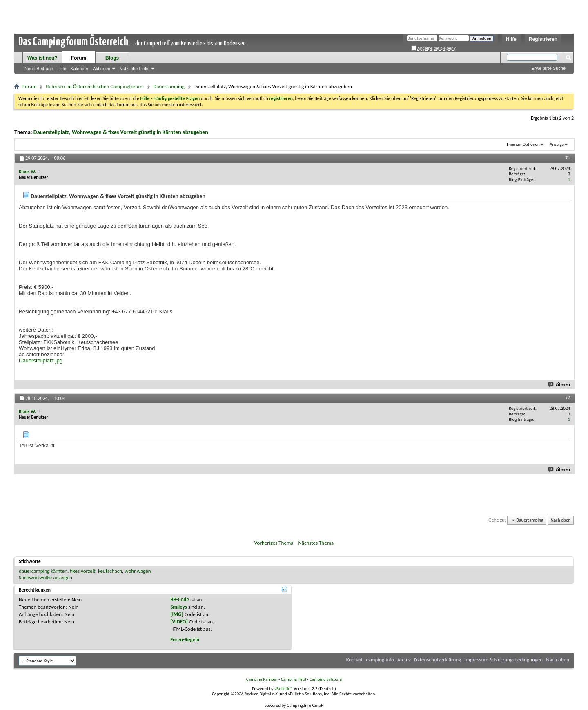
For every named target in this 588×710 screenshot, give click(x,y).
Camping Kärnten (262, 679)
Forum (79, 58)
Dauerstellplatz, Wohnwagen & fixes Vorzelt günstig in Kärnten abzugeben (121, 132)
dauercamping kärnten (43, 571)
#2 (568, 397)
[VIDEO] (179, 622)
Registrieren (543, 39)
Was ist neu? (42, 58)
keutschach (110, 571)
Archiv (404, 660)
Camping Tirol (294, 679)
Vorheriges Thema (274, 543)
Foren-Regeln (185, 640)
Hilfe (511, 39)
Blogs (112, 58)
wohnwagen (138, 571)
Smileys (179, 607)
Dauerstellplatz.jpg (41, 361)
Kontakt (355, 660)
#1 (568, 157)
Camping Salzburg (326, 679)
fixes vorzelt (82, 571)
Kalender (79, 69)
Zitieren (559, 385)
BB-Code (180, 599)
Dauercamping (169, 86)
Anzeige (557, 144)
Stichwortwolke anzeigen (46, 577)
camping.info (380, 660)
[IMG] (177, 614)
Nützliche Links (134, 69)
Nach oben (560, 520)
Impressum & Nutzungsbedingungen (503, 660)
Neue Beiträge (39, 69)
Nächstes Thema (316, 543)
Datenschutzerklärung (438, 660)
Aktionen (101, 69)
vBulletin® (284, 689)
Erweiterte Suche (548, 68)
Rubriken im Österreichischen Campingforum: (95, 86)
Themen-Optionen (523, 144)
